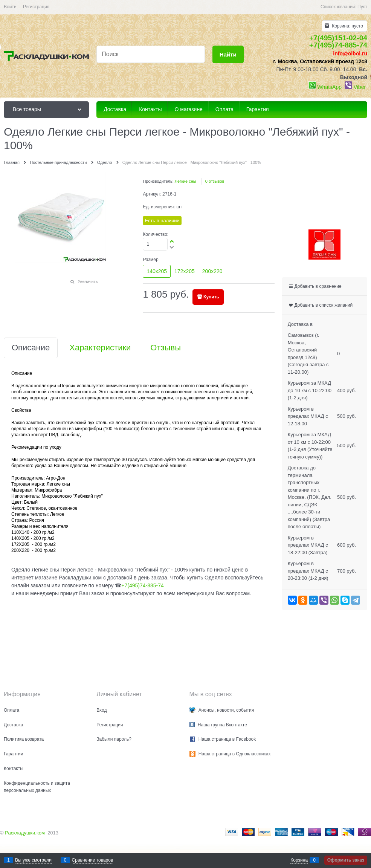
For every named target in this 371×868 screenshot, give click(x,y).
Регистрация (36, 7)
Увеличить (88, 281)
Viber (360, 87)
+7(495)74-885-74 (338, 45)
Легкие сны (185, 181)
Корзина (299, 860)
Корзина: (347, 26)
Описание (31, 348)
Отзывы (166, 348)
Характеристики (100, 348)
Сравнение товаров (93, 860)
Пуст (362, 7)
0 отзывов (215, 181)
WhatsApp (329, 87)
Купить (211, 297)
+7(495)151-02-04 (338, 38)
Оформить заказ (346, 860)
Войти (10, 7)
